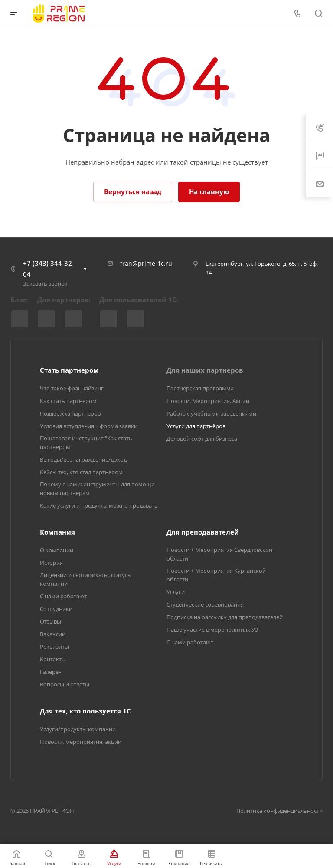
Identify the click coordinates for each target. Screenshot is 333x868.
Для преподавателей (203, 532)
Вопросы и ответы (65, 684)
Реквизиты (54, 647)
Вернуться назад (133, 191)
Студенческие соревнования (205, 604)
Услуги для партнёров (196, 426)
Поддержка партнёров (70, 413)
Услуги (176, 592)
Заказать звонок (45, 284)
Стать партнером (69, 370)
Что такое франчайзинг (72, 388)
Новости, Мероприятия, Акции (208, 401)
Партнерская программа (200, 388)
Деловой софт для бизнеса (202, 439)
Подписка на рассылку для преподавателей (225, 617)
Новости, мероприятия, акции (81, 742)
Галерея (51, 672)
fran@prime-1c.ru (146, 263)
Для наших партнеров (205, 370)
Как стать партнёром (68, 401)
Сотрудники (56, 609)
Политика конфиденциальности (279, 811)
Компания (57, 532)
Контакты (53, 659)
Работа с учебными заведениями (211, 413)
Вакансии (53, 634)
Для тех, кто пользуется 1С (85, 711)
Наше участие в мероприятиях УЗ (212, 630)
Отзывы (51, 621)
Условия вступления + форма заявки (89, 426)
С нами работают (63, 596)
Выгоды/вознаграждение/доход (83, 459)
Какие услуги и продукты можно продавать (99, 505)
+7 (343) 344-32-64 (49, 269)
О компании (57, 550)
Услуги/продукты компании (78, 729)
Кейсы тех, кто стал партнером (81, 472)
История (51, 563)
